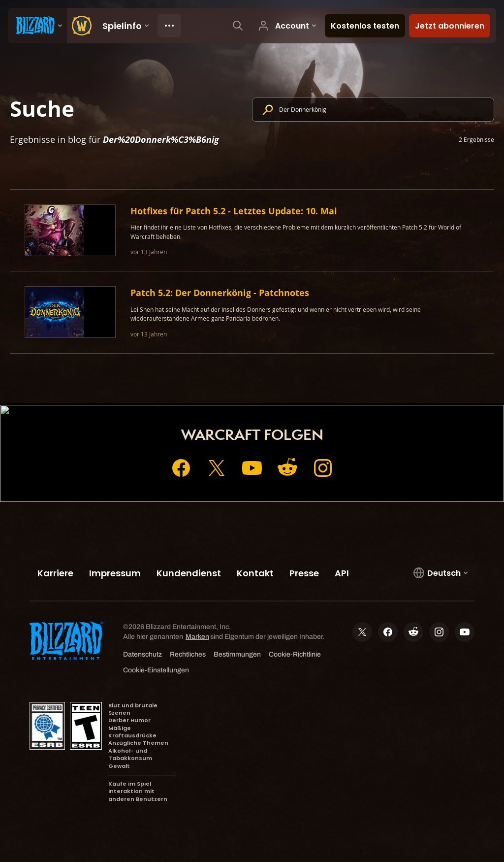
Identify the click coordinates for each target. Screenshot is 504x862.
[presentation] (37, 26)
